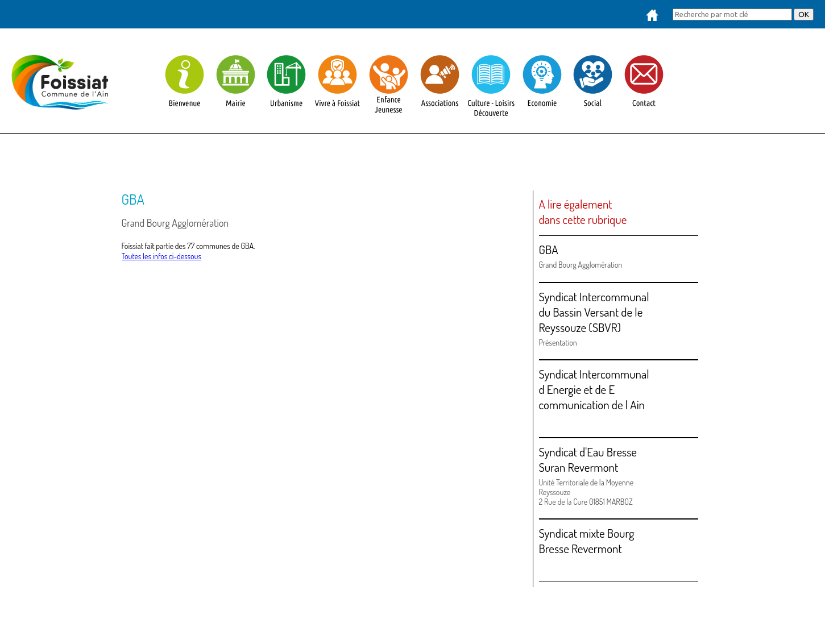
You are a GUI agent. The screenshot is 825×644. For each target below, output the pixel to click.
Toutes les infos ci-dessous (161, 256)
